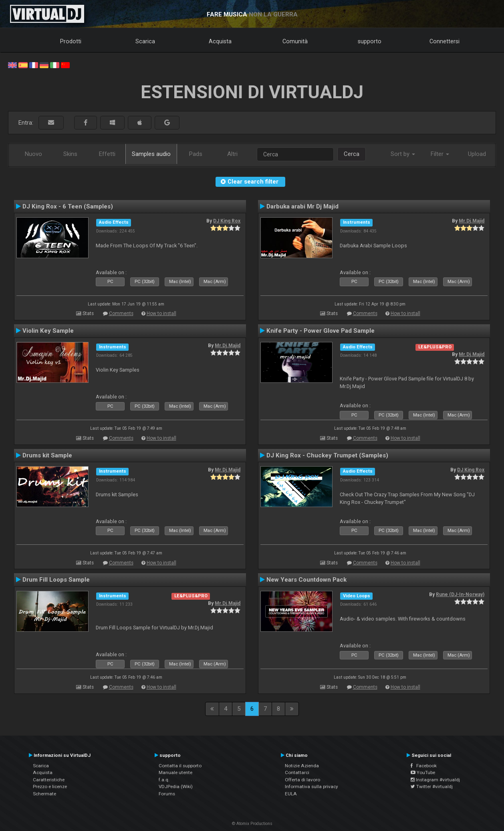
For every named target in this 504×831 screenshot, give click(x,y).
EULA (291, 794)
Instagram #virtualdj (435, 780)
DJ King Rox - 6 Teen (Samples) (68, 206)
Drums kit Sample (47, 455)
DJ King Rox (227, 221)
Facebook (424, 766)
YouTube (423, 772)
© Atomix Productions (252, 824)
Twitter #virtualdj (432, 787)
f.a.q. (164, 780)
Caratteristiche (49, 780)
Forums (167, 794)
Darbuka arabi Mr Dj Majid (302, 206)
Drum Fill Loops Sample (56, 580)
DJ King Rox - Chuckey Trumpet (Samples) (327, 455)
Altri (232, 154)
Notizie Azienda (302, 766)
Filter (440, 154)
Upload (477, 154)
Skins (70, 154)
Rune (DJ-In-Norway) (460, 594)
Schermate (44, 794)
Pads (196, 154)
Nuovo (33, 154)
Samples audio (151, 154)
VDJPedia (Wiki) (176, 787)
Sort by (403, 154)
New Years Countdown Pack (306, 580)
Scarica (145, 41)
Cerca (352, 154)
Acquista (220, 41)
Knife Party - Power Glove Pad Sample (321, 331)
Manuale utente (175, 772)
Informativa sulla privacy (311, 787)
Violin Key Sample (48, 331)
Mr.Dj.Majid (472, 221)
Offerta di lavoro (302, 780)
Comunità (295, 41)
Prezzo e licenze (50, 787)
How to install (161, 313)
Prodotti (71, 41)
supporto (370, 41)
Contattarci (297, 772)
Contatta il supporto (180, 766)
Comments (121, 313)
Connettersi (445, 41)
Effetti (107, 154)
